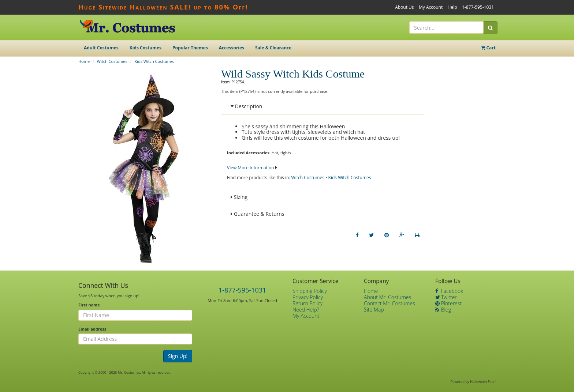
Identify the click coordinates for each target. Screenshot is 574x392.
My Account (431, 7)
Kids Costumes (146, 48)
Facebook (449, 291)
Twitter (446, 297)
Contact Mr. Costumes (389, 303)
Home (84, 61)
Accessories (232, 48)
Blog (443, 310)
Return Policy (307, 303)
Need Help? (306, 310)
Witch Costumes (112, 61)
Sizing (239, 197)
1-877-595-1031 (478, 7)
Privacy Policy (308, 297)
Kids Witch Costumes (154, 61)
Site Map (374, 310)
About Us (404, 7)
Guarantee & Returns (258, 214)
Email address (92, 329)
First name (89, 305)
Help (452, 7)
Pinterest (448, 303)
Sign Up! (178, 356)
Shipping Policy (310, 291)
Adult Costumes (101, 48)
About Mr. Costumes (387, 297)
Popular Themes (190, 48)
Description (246, 106)
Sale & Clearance (273, 48)
